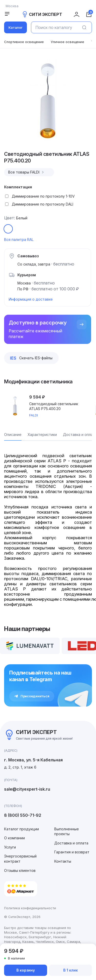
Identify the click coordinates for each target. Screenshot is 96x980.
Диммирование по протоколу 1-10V (43, 196)
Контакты (63, 861)
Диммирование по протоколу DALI (42, 204)
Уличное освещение (67, 42)
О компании (14, 838)
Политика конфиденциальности (30, 908)
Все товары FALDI (27, 172)
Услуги (10, 847)
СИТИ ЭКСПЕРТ (42, 14)
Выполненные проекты (67, 831)
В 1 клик (71, 970)
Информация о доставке (31, 299)
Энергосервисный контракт (20, 859)
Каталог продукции (22, 829)
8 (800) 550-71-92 (23, 815)
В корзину (26, 970)
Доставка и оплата (71, 843)
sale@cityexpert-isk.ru (27, 789)
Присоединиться (32, 696)
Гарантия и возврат (72, 852)
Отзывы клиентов (20, 870)
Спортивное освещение (24, 42)
